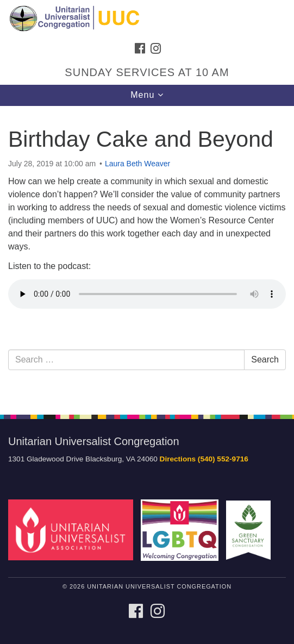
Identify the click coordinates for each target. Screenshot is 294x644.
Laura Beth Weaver (137, 164)
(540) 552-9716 (223, 459)
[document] (147, 254)
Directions (178, 459)
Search (265, 359)
